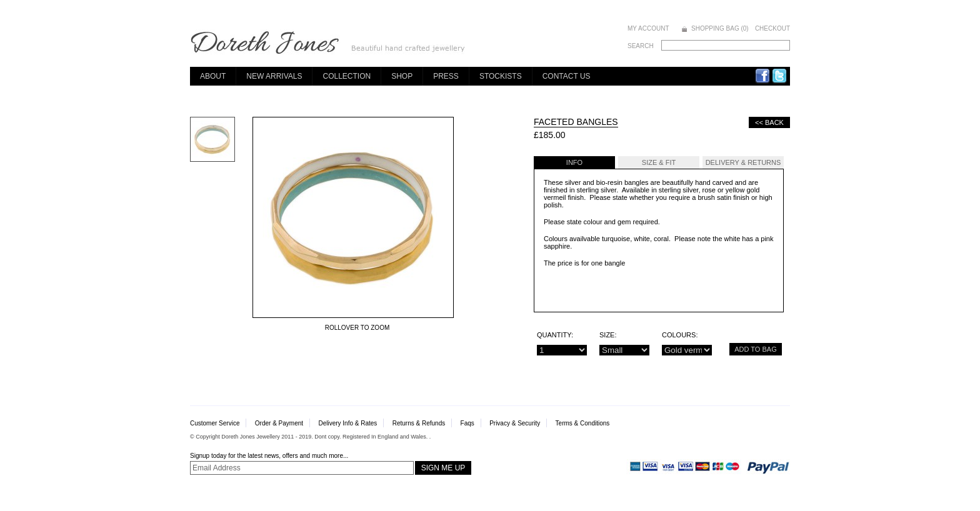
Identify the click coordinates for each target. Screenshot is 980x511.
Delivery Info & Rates (347, 423)
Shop (402, 76)
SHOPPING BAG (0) (720, 28)
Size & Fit (659, 162)
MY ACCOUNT (648, 28)
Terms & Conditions (583, 423)
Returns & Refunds (419, 423)
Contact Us (567, 76)
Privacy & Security (515, 423)
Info (574, 162)
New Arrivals (274, 76)
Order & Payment (279, 423)
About (213, 76)
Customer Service (215, 423)
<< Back (769, 122)
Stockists (501, 76)
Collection (347, 76)
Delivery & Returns (743, 162)
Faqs (467, 423)
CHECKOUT (772, 28)
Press (446, 76)
